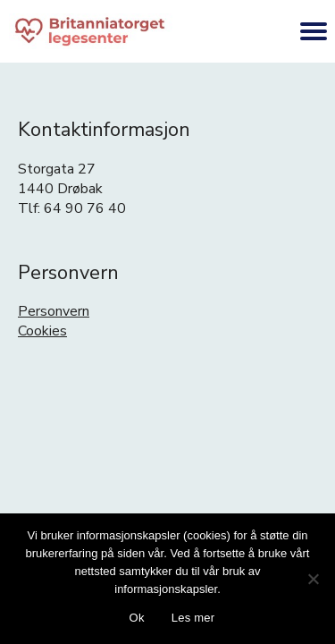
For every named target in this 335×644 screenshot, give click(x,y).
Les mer (193, 618)
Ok (137, 618)
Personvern (54, 311)
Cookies (42, 331)
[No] (313, 579)
